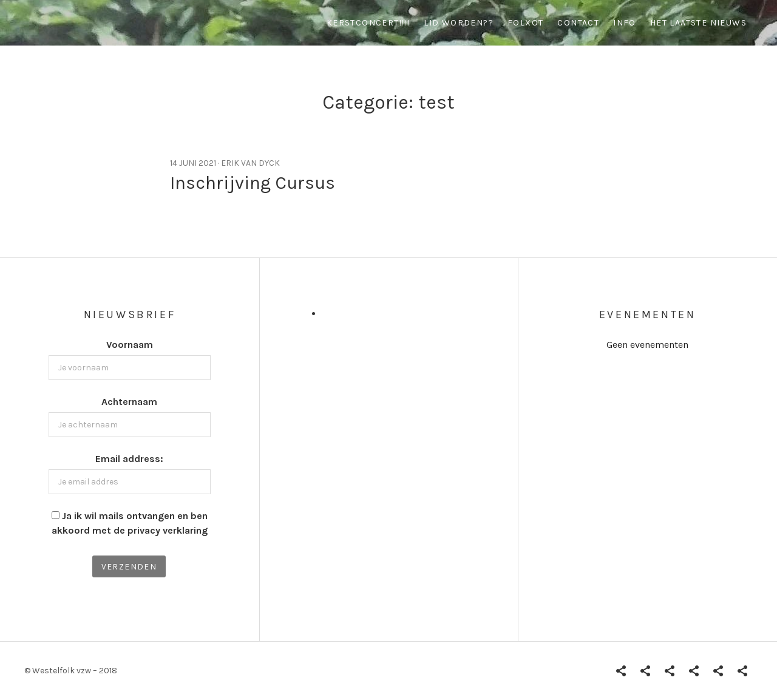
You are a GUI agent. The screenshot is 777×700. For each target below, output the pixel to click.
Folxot (525, 23)
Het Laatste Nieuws (698, 23)
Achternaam (129, 402)
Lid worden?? (459, 23)
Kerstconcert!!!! (368, 23)
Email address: (129, 459)
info (625, 23)
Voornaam (130, 345)
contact (578, 23)
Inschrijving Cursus (253, 183)
